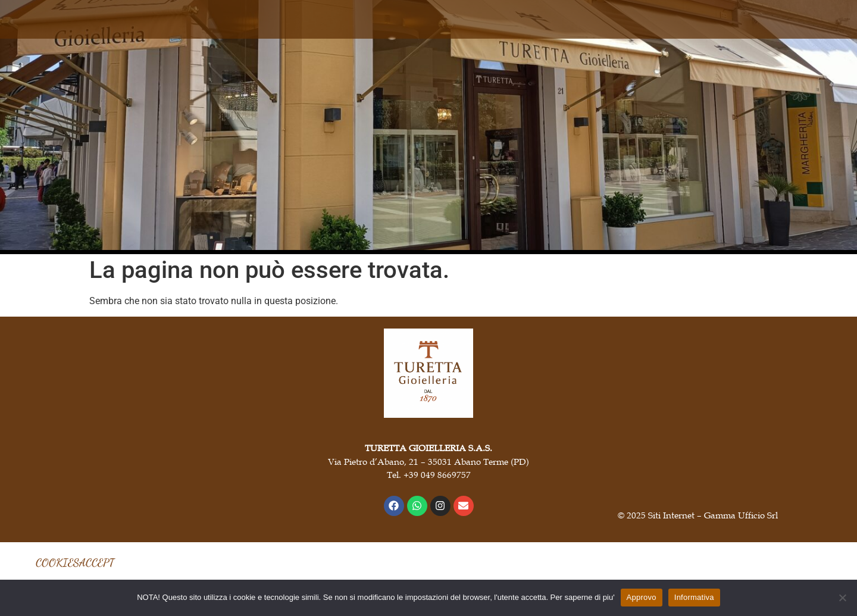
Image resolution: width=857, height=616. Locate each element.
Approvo (642, 597)
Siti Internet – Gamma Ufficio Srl (713, 515)
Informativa (694, 597)
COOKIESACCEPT (75, 562)
